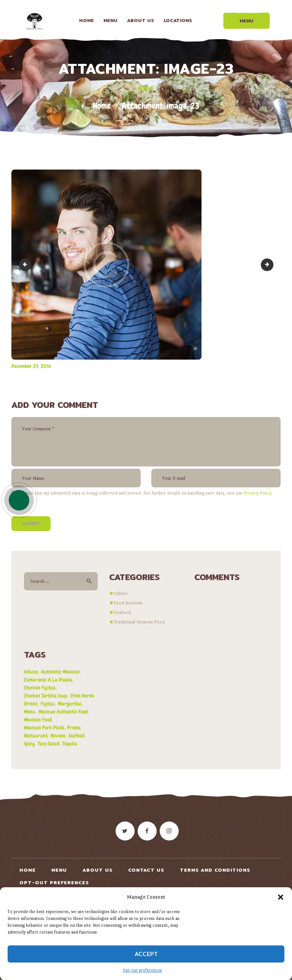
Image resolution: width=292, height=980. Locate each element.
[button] (281, 897)
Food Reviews (128, 603)
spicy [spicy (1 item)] (29, 744)
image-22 (26, 265)
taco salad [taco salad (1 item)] (48, 744)
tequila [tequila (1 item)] (70, 744)
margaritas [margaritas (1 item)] (70, 704)
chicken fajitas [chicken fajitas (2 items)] (40, 688)
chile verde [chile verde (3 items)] (82, 696)
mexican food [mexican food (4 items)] (38, 720)
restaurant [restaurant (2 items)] (36, 736)
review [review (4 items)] (58, 736)
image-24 (271, 265)
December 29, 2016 (31, 366)
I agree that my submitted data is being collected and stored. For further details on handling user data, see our (145, 493)
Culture (121, 593)
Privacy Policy (258, 493)
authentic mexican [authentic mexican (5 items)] (60, 672)
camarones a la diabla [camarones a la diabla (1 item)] (48, 680)
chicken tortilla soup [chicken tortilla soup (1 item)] (46, 696)
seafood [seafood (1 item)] (76, 736)
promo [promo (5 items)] (74, 728)
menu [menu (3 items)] (30, 712)
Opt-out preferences (142, 970)
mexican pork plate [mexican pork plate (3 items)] (44, 728)
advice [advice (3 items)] (31, 672)
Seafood (122, 612)
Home (102, 106)
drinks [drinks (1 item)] (31, 704)
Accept (146, 954)
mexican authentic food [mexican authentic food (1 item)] (63, 712)
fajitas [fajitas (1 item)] (48, 704)
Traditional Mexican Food (139, 622)
